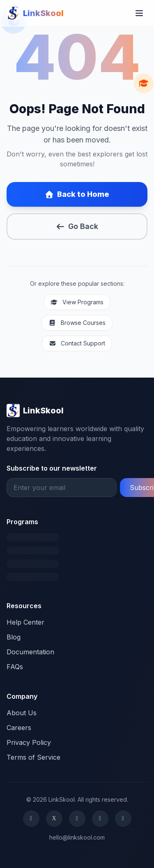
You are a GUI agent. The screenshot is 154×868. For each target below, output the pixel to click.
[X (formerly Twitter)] (54, 819)
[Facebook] (31, 819)
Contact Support (77, 343)
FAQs (15, 667)
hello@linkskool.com (77, 837)
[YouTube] (123, 819)
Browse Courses (77, 323)
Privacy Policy (29, 742)
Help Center (25, 622)
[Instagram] (77, 819)
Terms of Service (33, 757)
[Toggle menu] (139, 13)
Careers (19, 728)
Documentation (30, 652)
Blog (14, 637)
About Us (22, 713)
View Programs (77, 302)
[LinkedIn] (100, 819)
